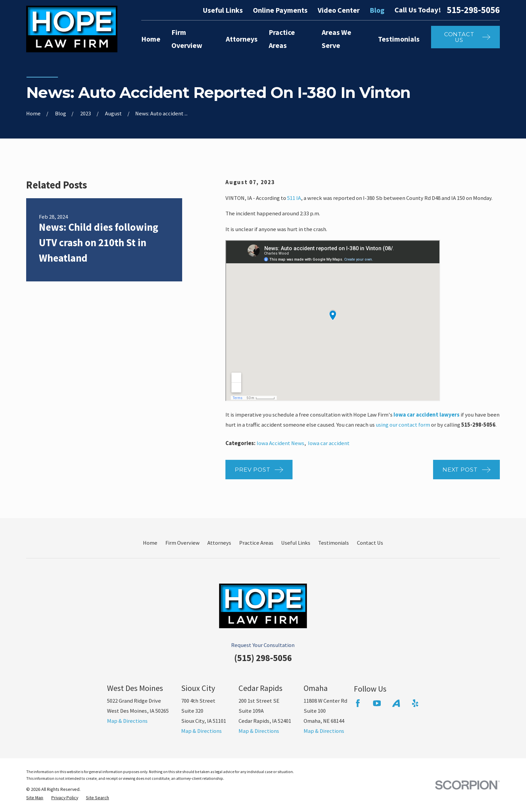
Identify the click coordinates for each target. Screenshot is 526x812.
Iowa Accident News (280, 443)
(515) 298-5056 (263, 658)
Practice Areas (256, 543)
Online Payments (280, 10)
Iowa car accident (329, 443)
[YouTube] (377, 703)
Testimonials (333, 543)
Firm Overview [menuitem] (187, 39)
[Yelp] (415, 703)
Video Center (339, 10)
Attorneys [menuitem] (242, 39)
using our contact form (403, 425)
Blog (377, 10)
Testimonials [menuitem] (399, 39)
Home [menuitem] (151, 39)
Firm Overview (182, 543)
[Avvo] (396, 703)
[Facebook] (358, 703)
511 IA (294, 198)
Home (150, 543)
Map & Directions (127, 721)
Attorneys (219, 543)
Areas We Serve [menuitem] (336, 39)
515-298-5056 (473, 10)
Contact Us (370, 543)
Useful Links (223, 10)
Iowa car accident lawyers (427, 415)
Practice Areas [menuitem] (282, 39)
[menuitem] (35, 798)
